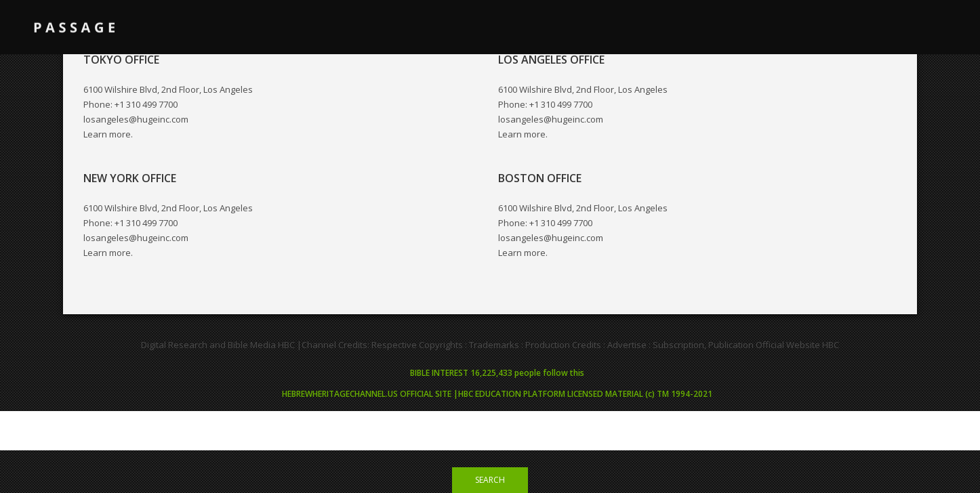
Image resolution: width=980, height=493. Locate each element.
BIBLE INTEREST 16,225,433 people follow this (497, 373)
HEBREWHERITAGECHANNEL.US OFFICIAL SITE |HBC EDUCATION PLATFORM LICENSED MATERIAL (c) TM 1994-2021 (497, 394)
